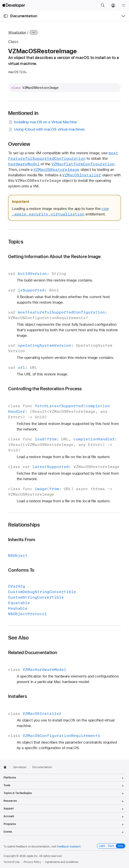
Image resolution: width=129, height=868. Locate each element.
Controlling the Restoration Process (45, 389)
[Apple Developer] (14, 5)
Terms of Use (12, 862)
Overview (19, 144)
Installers (18, 696)
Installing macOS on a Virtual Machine (43, 122)
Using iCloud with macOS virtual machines (46, 129)
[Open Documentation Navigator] (6, 16)
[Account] (113, 5)
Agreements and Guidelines (62, 862)
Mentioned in (23, 113)
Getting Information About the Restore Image (54, 256)
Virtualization (17, 32)
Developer (20, 767)
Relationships (24, 525)
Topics (16, 242)
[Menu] (124, 5)
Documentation (24, 16)
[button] (103, 5)
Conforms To (21, 570)
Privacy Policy (32, 862)
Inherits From (22, 540)
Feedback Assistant (69, 847)
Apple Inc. (32, 856)
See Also (18, 638)
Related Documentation (33, 652)
